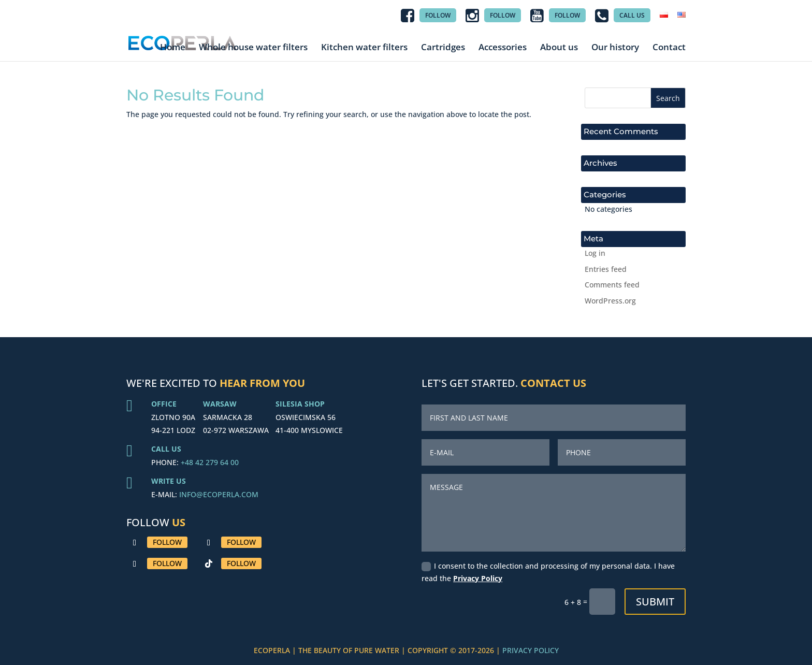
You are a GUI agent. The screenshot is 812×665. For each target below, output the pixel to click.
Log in (595, 253)
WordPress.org (610, 301)
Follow (167, 542)
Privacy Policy (478, 578)
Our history (615, 47)
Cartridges (443, 47)
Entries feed (606, 269)
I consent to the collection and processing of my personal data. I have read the (548, 572)
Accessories (503, 47)
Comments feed (612, 285)
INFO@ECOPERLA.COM (219, 494)
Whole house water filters (253, 47)
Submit (655, 602)
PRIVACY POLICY (531, 650)
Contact (669, 47)
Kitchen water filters (364, 47)
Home (173, 47)
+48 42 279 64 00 (210, 462)
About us (559, 47)
